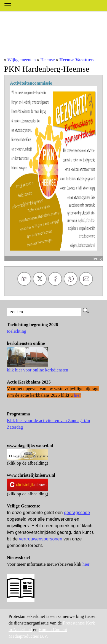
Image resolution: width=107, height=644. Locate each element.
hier (86, 564)
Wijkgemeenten (22, 60)
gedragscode (77, 513)
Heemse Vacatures (77, 60)
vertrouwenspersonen (41, 539)
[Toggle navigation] (8, 6)
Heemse (48, 60)
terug (97, 259)
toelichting (17, 331)
